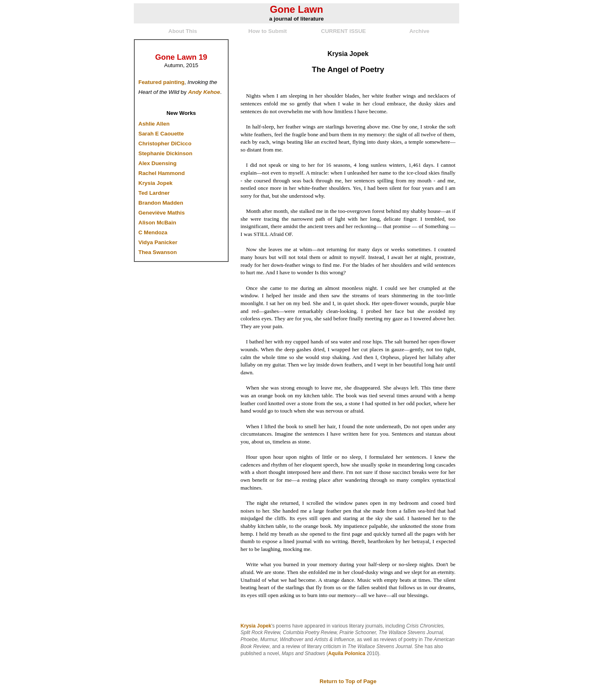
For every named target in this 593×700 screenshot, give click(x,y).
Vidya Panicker (158, 242)
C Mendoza (153, 232)
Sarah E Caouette (161, 134)
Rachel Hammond (162, 173)
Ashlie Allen (154, 124)
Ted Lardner (154, 193)
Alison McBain (157, 223)
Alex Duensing (158, 163)
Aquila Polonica (347, 653)
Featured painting (161, 82)
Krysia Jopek (155, 183)
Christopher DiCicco (165, 143)
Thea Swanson (158, 252)
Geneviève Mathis (162, 213)
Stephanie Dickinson (165, 153)
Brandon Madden (161, 203)
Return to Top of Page (348, 681)
